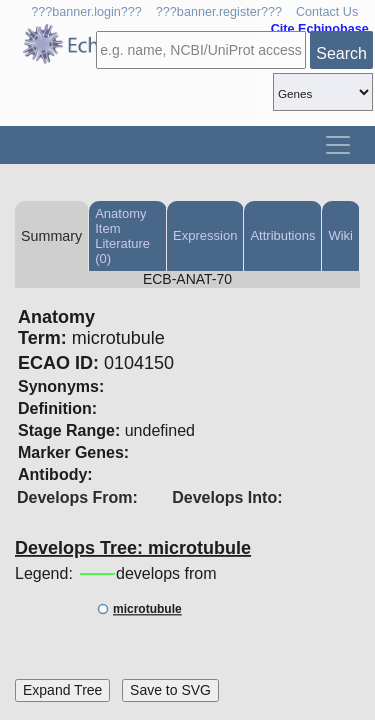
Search (341, 53)
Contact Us (327, 12)
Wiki (340, 235)
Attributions (282, 235)
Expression (205, 235)
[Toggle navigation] (338, 145)
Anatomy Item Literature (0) (122, 236)
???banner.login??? (86, 12)
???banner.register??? (219, 12)
